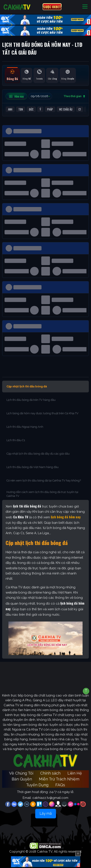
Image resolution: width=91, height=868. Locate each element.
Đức (31, 109)
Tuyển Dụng (37, 785)
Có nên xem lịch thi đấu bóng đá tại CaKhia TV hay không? (44, 480)
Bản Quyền (22, 779)
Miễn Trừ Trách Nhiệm (59, 779)
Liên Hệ (75, 773)
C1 (80, 109)
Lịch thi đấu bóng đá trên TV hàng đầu (31, 400)
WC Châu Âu (66, 109)
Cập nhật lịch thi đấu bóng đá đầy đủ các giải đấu (38, 454)
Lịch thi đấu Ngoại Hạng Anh (25, 427)
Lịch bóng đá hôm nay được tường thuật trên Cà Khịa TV (42, 413)
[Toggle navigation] (85, 7)
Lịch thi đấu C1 (16, 440)
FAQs (60, 785)
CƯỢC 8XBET (52, 7)
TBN (21, 109)
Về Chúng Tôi (21, 773)
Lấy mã (46, 813)
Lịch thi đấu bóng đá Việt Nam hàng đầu (33, 467)
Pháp (50, 109)
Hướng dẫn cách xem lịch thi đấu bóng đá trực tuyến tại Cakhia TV (42, 494)
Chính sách (50, 773)
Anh (10, 109)
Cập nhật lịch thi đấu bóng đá (27, 386)
